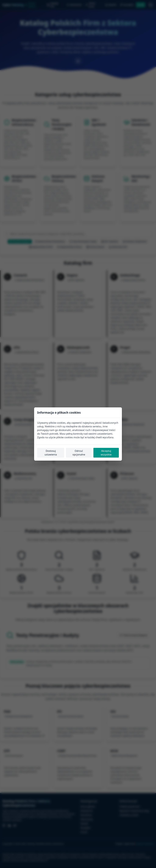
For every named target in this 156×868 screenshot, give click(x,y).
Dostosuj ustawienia (51, 453)
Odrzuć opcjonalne (79, 453)
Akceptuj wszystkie (106, 453)
